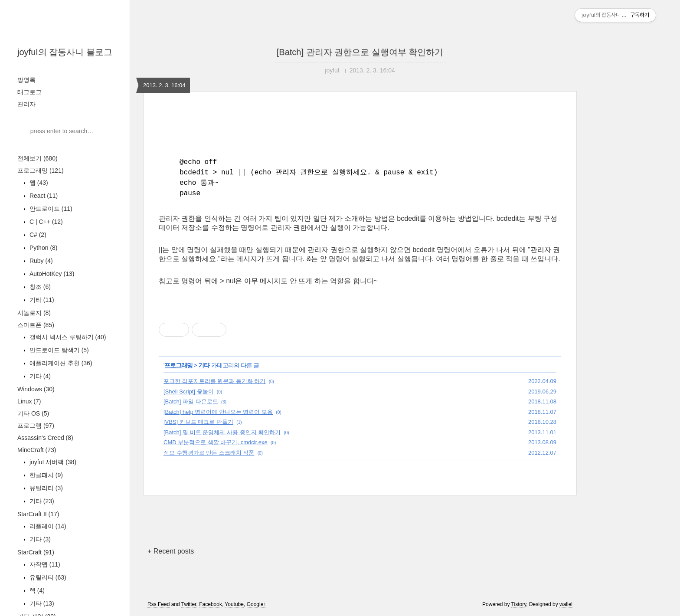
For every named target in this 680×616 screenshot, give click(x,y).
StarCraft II (38, 514)
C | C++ (45, 222)
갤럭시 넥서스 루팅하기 (67, 337)
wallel (566, 604)
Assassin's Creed (45, 438)
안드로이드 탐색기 (58, 350)
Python (43, 248)
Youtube (234, 604)
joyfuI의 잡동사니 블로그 (65, 52)
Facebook (211, 604)
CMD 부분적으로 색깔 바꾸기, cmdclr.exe (216, 442)
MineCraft (37, 450)
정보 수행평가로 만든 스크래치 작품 (209, 453)
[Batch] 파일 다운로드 (191, 401)
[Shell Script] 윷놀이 (189, 392)
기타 (41, 300)
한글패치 (45, 475)
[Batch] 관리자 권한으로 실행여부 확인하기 (360, 52)
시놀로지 (34, 313)
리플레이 (47, 526)
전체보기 (38, 158)
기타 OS (33, 413)
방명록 (26, 80)
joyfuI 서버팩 (52, 462)
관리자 (26, 104)
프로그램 (36, 426)
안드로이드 (50, 209)
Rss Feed (159, 604)
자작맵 (44, 564)
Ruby (40, 261)
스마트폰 (36, 325)
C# (37, 235)
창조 (39, 287)
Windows (36, 389)
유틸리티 (45, 488)
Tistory (519, 604)
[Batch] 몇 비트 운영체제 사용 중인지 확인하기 (222, 432)
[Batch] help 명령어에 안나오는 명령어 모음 (218, 412)
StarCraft (36, 552)
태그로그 (29, 92)
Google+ (257, 604)
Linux (29, 401)
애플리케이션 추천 (60, 363)
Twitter (189, 604)
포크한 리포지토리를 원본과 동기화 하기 (214, 381)
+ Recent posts (171, 551)
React (43, 196)
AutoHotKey (51, 274)
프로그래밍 (41, 170)
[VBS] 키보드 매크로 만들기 (198, 422)
